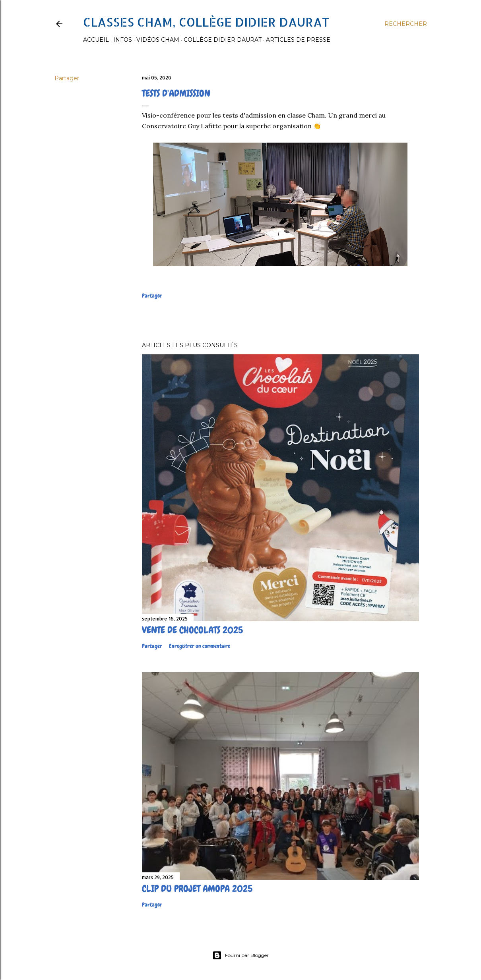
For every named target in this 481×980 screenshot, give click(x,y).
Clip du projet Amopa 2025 (197, 888)
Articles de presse (298, 40)
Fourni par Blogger (240, 955)
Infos (123, 40)
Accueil (96, 40)
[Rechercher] (406, 24)
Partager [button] (67, 78)
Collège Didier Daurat (223, 40)
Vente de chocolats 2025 (192, 630)
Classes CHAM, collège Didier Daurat (206, 22)
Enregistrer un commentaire (200, 646)
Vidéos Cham (158, 40)
